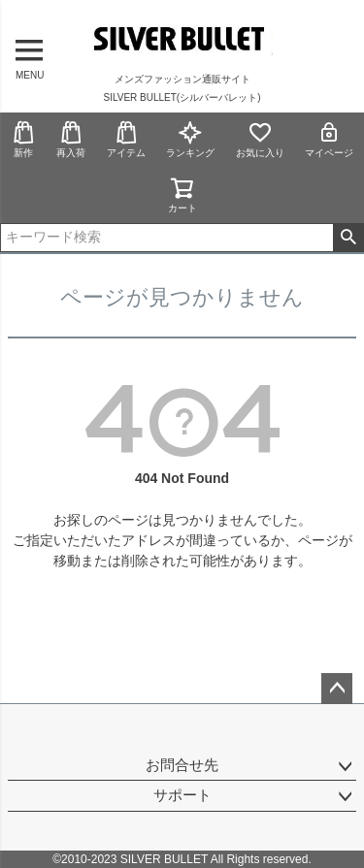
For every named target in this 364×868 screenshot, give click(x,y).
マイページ (329, 139)
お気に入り (260, 139)
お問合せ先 (182, 765)
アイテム (126, 139)
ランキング (190, 139)
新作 (23, 139)
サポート (182, 795)
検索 (348, 238)
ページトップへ (337, 689)
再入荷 (71, 139)
